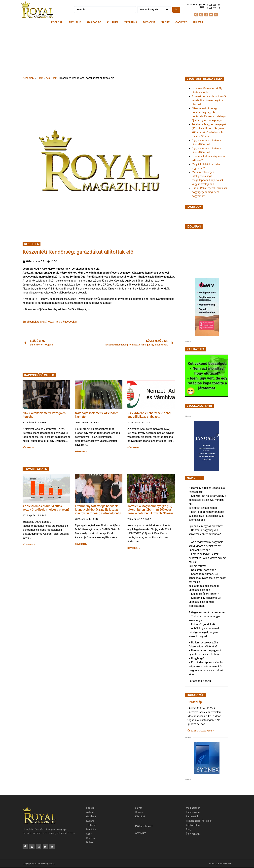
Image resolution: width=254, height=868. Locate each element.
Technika (131, 22)
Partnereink (192, 817)
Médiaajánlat (193, 808)
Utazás (139, 812)
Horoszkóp (195, 702)
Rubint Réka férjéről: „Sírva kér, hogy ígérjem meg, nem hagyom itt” (210, 192)
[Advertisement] (127, 51)
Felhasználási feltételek (199, 821)
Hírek (40, 78)
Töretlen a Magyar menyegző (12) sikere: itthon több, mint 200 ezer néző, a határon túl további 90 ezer (150, 510)
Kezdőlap (28, 78)
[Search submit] (176, 10)
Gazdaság (94, 22)
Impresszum (193, 812)
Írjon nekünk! (193, 834)
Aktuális (75, 22)
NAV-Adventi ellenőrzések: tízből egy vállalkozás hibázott (149, 415)
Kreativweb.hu (225, 864)
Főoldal (57, 22)
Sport (165, 22)
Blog (188, 829)
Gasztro (181, 22)
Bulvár (198, 22)
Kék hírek (140, 817)
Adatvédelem (193, 825)
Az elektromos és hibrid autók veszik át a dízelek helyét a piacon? (46, 508)
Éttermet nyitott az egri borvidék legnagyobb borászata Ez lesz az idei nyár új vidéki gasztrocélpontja (98, 510)
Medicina (149, 22)
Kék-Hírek (51, 78)
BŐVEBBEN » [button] (28, 448)
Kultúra (113, 22)
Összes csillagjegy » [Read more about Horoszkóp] (201, 731)
